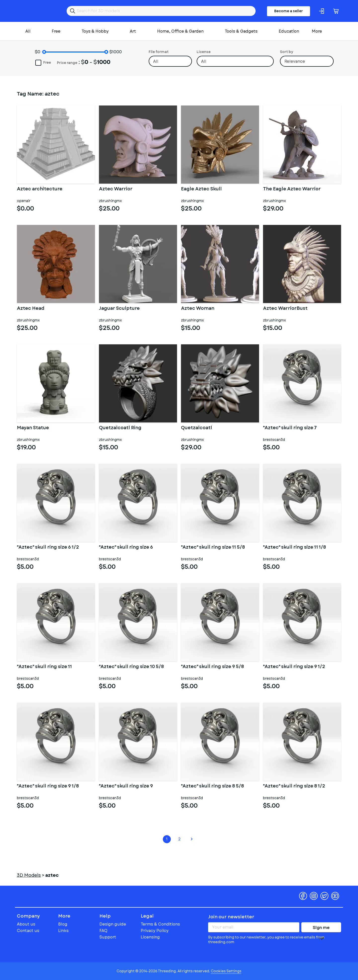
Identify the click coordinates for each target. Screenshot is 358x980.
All (28, 31)
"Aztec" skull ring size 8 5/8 (212, 786)
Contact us (28, 931)
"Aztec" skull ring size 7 (290, 428)
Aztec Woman (198, 309)
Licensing (150, 937)
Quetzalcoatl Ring (120, 428)
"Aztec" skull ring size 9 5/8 (212, 667)
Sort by (287, 52)
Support (108, 937)
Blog (63, 924)
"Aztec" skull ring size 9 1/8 (48, 786)
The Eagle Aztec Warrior (292, 189)
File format (159, 52)
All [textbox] (156, 61)
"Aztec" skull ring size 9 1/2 (294, 667)
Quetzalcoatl (197, 428)
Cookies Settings (226, 971)
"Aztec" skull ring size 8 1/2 (294, 786)
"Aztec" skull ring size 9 (126, 786)
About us (26, 924)
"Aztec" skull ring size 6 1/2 (48, 548)
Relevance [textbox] (295, 61)
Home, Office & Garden (180, 31)
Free (56, 31)
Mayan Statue (33, 428)
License (204, 52)
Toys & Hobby (95, 31)
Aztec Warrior (116, 189)
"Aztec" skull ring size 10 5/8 (131, 667)
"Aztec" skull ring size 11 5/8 (213, 548)
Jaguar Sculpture (119, 309)
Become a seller (289, 11)
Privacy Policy (155, 931)
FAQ (103, 931)
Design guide (113, 924)
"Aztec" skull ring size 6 (126, 548)
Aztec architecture (40, 189)
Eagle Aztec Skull (201, 189)
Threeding (36, 11)
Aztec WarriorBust (285, 309)
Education (289, 31)
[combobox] (170, 61)
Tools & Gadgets (241, 31)
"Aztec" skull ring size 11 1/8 (294, 548)
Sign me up (321, 928)
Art (133, 31)
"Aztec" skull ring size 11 (44, 667)
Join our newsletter (231, 917)
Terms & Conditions (160, 924)
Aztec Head (31, 309)
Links (63, 931)
